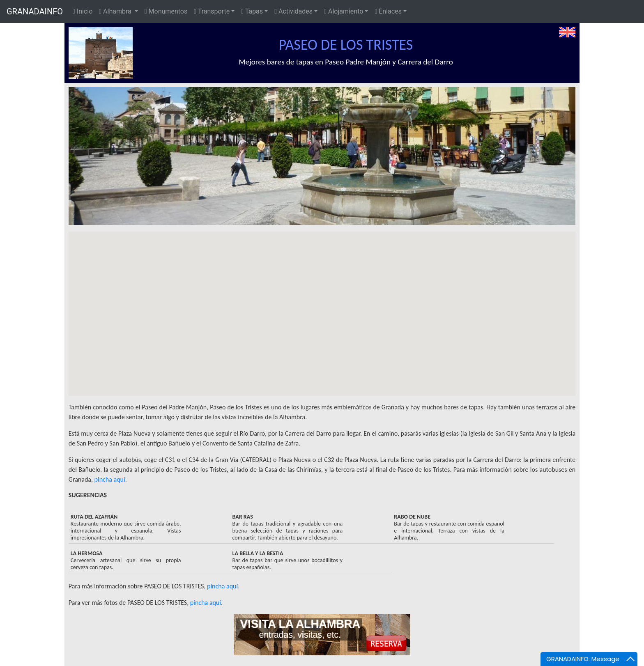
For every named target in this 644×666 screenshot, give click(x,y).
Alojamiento (344, 11)
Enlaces (388, 11)
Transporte (212, 11)
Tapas (252, 11)
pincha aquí (110, 479)
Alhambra (116, 11)
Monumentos (166, 11)
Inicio (83, 11)
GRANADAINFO (35, 11)
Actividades (293, 11)
